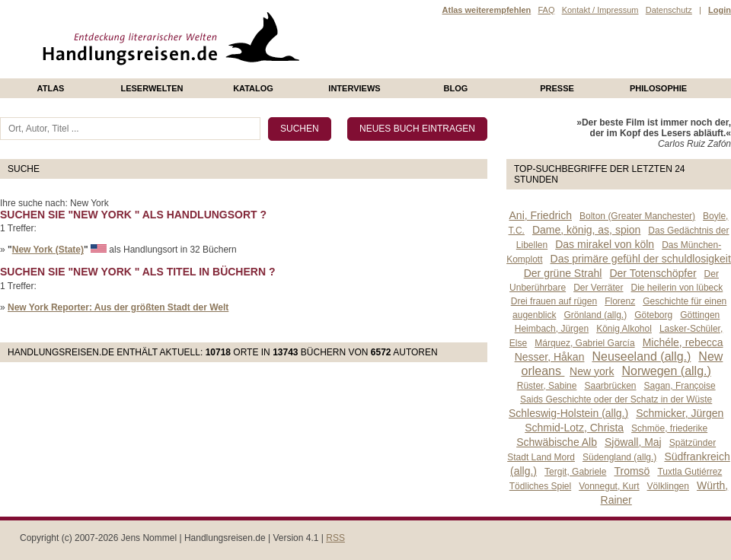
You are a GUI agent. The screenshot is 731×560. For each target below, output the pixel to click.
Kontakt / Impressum (600, 10)
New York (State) (48, 250)
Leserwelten (152, 88)
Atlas (51, 88)
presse (557, 88)
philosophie (658, 88)
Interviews (354, 88)
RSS (335, 538)
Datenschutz (669, 10)
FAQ (546, 10)
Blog (456, 88)
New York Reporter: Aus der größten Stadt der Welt (118, 307)
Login (720, 10)
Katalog (253, 88)
